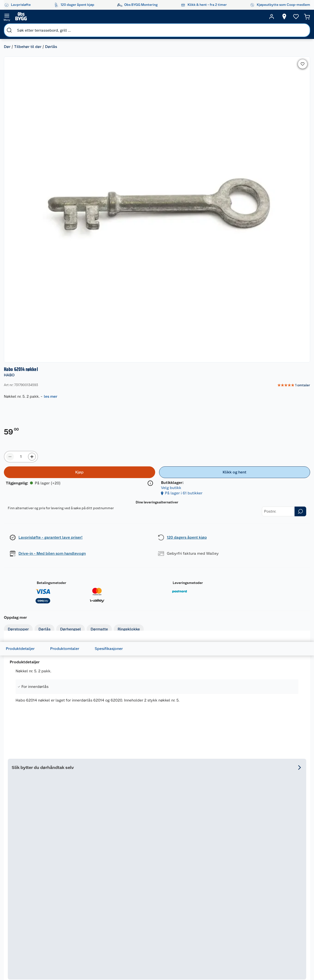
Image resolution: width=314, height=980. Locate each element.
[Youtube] (155, 963)
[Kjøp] (210, 148)
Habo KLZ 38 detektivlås (35, 631)
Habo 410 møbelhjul (106, 482)
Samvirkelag (111, 936)
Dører (228, 919)
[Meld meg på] (298, 883)
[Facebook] (133, 963)
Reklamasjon (30, 898)
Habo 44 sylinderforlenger (210, 770)
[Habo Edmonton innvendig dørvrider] (195, 482)
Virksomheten (113, 942)
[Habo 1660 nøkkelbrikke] (157, 625)
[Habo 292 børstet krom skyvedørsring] (96, 762)
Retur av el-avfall (153, 895)
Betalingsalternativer (36, 923)
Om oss (107, 874)
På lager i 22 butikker (108, 541)
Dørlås (55, 28)
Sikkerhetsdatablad (117, 930)
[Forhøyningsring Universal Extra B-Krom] (278, 762)
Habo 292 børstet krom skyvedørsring (94, 770)
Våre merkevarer (114, 886)
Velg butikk (281, 158)
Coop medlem (155, 886)
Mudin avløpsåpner (90, 631)
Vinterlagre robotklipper (71, 895)
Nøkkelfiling (71, 903)
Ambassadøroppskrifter (196, 926)
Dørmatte (103, 226)
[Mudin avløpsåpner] (96, 625)
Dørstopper (22, 226)
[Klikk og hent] (275, 148)
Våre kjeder (110, 892)
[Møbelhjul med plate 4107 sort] (270, 482)
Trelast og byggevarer (232, 898)
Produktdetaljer (28, 302)
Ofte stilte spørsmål (35, 905)
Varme (228, 950)
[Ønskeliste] (287, 17)
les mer (226, 66)
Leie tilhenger (72, 880)
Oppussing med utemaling (190, 882)
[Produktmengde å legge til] (196, 132)
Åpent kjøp (153, 880)
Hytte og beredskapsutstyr (192, 934)
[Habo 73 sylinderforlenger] (157, 762)
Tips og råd (186, 913)
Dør (11, 28)
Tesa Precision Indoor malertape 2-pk (274, 634)
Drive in (150, 903)
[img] (119, 493)
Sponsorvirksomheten (119, 948)
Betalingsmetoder (209, 259)
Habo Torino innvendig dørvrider (214, 634)
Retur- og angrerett (35, 892)
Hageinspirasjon (190, 874)
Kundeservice (30, 874)
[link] (289, 55)
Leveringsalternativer (36, 930)
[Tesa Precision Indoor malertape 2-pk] (278, 625)
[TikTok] (166, 963)
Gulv (227, 889)
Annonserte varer (191, 949)
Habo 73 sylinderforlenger (149, 770)
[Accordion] (157, 385)
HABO (185, 45)
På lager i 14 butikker (183, 541)
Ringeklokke (133, 226)
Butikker (26, 880)
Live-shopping (189, 919)
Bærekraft (109, 923)
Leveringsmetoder (265, 259)
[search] (58, 17)
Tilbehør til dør (32, 28)
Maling (228, 906)
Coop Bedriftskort (154, 928)
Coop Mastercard (153, 911)
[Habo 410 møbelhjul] (119, 482)
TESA (257, 626)
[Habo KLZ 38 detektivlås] (36, 625)
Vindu (228, 925)
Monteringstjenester (77, 874)
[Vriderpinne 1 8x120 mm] (36, 762)
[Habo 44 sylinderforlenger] (218, 762)
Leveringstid (29, 917)
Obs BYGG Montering (152, 938)
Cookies (108, 911)
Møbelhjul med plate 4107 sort (267, 482)
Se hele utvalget (288, 404)
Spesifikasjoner (117, 302)
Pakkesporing (30, 911)
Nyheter (108, 880)
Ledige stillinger (114, 917)
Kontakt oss (29, 886)
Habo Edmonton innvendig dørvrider (188, 485)
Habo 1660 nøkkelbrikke (155, 631)
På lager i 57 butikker (214, 677)
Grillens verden (190, 901)
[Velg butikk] (275, 17)
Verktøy (229, 912)
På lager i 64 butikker (153, 677)
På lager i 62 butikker (32, 677)
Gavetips (185, 942)
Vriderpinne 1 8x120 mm (34, 768)
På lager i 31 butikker (259, 541)
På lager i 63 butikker (32, 816)
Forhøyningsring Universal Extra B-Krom (276, 770)
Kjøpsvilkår (110, 898)
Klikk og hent (154, 919)
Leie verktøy (71, 886)
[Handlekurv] (299, 17)
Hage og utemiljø (230, 881)
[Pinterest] (178, 963)
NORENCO (79, 626)
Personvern (110, 905)
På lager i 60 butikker (93, 816)
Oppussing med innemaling (190, 893)
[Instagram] (144, 963)
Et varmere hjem (190, 907)
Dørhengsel (74, 226)
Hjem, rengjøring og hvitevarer (231, 938)
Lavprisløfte (153, 874)
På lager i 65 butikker (93, 677)
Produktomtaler (72, 302)
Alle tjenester (72, 909)
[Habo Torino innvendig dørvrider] (218, 625)
